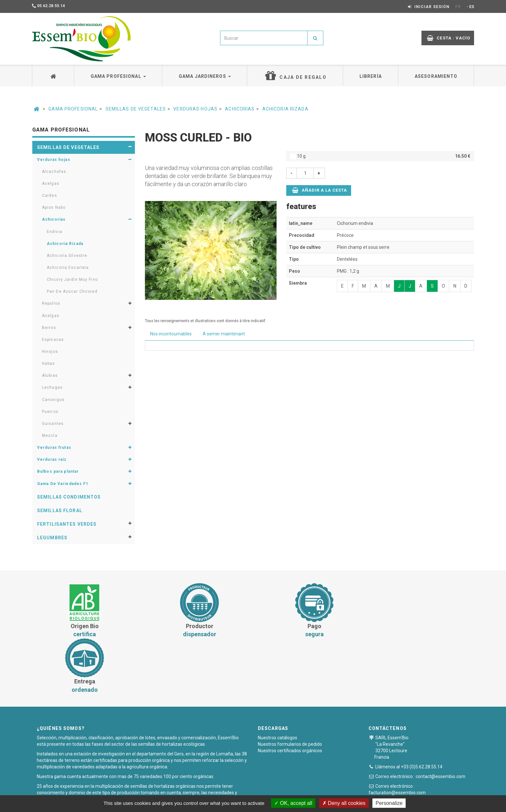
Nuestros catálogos (278, 682)
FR (458, 7)
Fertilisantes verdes (67, 524)
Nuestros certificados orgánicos (290, 695)
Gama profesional (118, 76)
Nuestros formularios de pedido (290, 689)
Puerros (50, 412)
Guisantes (53, 424)
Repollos (51, 303)
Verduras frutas (54, 448)
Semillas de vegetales (136, 109)
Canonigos (53, 400)
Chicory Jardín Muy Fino (72, 279)
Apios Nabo (54, 207)
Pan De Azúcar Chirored (72, 291)
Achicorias (240, 109)
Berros (49, 328)
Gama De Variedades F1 (63, 484)
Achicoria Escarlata (68, 268)
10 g (380, 156)
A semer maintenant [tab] (224, 334)
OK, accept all (293, 803)
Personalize (389, 803)
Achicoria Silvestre (67, 256)
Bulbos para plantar (58, 471)
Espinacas (53, 340)
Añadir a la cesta (320, 190)
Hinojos (50, 352)
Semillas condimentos (69, 497)
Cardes (50, 195)
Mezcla (50, 436)
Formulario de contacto (410, 749)
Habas (49, 364)
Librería (371, 76)
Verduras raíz (52, 459)
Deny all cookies (344, 803)
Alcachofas (54, 172)
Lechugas (52, 387)
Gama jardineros (205, 76)
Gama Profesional (73, 109)
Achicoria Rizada (285, 109)
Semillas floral (60, 511)
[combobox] (264, 38)
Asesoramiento (436, 76)
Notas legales (291, 791)
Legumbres (52, 538)
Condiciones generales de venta (201, 791)
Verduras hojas (195, 109)
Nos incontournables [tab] (171, 334)
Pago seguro (255, 791)
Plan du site (326, 791)
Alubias (50, 375)
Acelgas (51, 184)
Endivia (55, 232)
